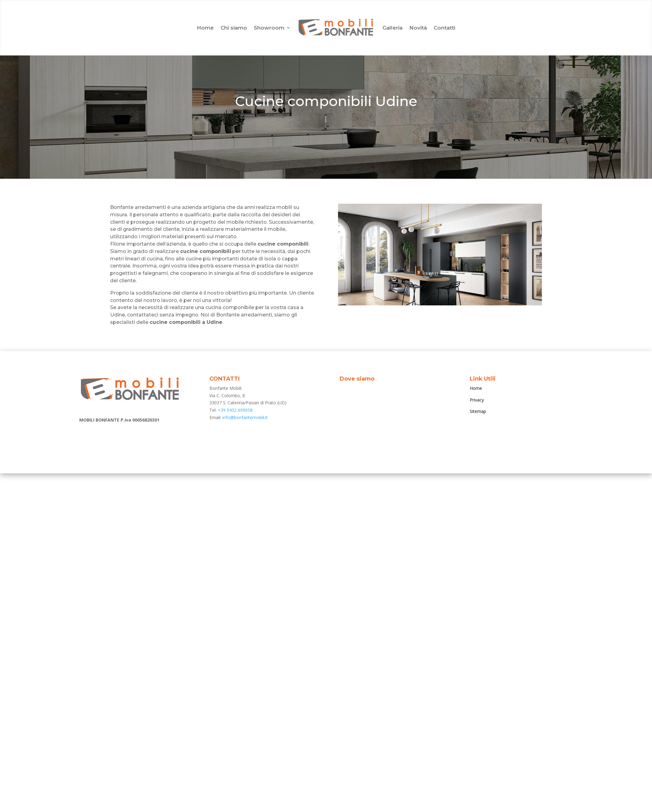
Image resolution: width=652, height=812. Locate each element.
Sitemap (478, 411)
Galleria (392, 28)
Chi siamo (234, 28)
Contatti (444, 28)
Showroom (269, 28)
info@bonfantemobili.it (245, 417)
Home (205, 28)
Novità (418, 28)
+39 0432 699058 (235, 410)
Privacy (477, 400)
